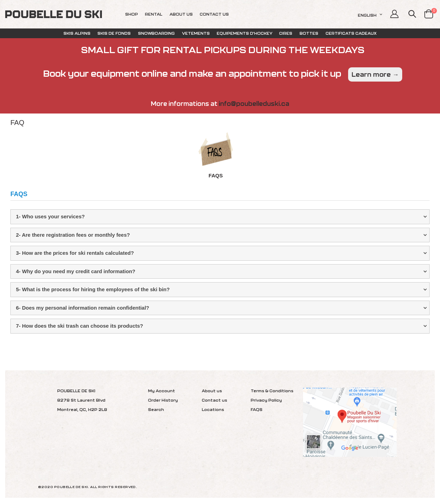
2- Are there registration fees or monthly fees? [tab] (73, 235)
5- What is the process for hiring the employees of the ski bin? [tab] (93, 289)
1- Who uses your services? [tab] (50, 216)
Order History (163, 400)
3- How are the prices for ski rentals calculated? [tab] (75, 253)
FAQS (257, 409)
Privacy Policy (266, 400)
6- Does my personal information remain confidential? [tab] (83, 308)
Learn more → (375, 74)
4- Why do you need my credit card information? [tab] (76, 271)
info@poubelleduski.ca (254, 104)
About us (212, 391)
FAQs (216, 175)
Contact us (214, 400)
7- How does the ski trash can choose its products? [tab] (80, 326)
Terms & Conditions (272, 391)
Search (156, 409)
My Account (162, 391)
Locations (213, 409)
